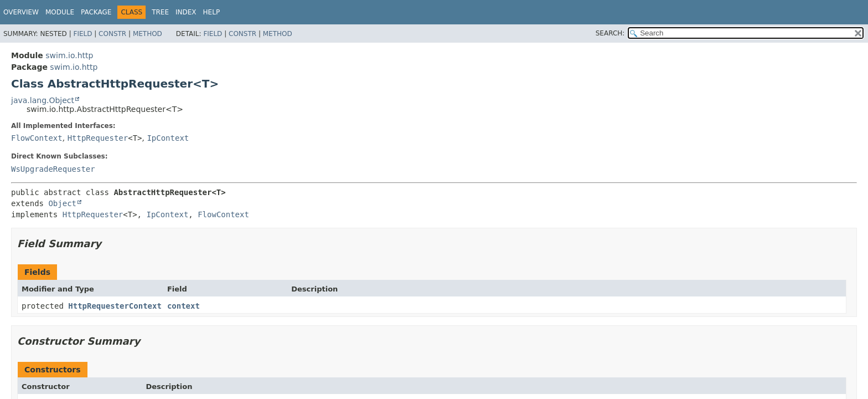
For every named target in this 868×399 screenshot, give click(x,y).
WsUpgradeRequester (53, 169)
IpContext (168, 138)
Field (82, 34)
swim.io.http (69, 55)
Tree (160, 12)
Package (96, 12)
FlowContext (37, 138)
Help (212, 12)
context (184, 306)
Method (148, 34)
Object (62, 203)
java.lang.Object (43, 100)
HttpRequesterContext (115, 306)
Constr (112, 34)
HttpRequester (98, 138)
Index (186, 12)
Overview (21, 12)
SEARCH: (610, 33)
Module (60, 12)
